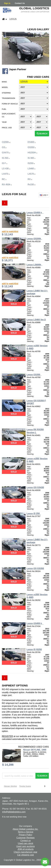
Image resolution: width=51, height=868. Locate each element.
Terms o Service (25, 832)
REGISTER (7, 736)
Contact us (25, 841)
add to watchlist (10, 231)
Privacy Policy (26, 835)
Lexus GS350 (34, 375)
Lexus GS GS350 (35, 568)
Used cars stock (26, 843)
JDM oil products (25, 849)
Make (4, 82)
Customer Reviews (25, 838)
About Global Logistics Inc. (25, 829)
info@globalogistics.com (14, 812)
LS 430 (6, 169)
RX (30, 179)
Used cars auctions (25, 846)
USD (44, 195)
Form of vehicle (10, 104)
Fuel (4, 109)
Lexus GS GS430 (35, 487)
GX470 (6, 153)
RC (4, 179)
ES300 (32, 142)
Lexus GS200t (34, 239)
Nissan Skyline (10, 786)
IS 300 (32, 158)
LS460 (32, 169)
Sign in (7, 3)
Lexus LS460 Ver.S (36, 320)
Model (5, 87)
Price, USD (7, 128)
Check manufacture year (25, 852)
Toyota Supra (25, 786)
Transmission (8, 98)
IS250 (31, 163)
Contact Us (20, 3)
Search (42, 133)
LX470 (6, 174)
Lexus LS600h (35, 265)
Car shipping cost (26, 855)
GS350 (32, 147)
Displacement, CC (9, 115)
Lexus (13, 19)
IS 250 (6, 158)
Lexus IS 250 (34, 514)
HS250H (32, 153)
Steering (6, 93)
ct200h (6, 142)
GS (4, 147)
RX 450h (7, 184)
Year (4, 122)
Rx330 (32, 184)
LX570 (32, 174)
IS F (5, 163)
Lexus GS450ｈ (35, 213)
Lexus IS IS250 (34, 649)
